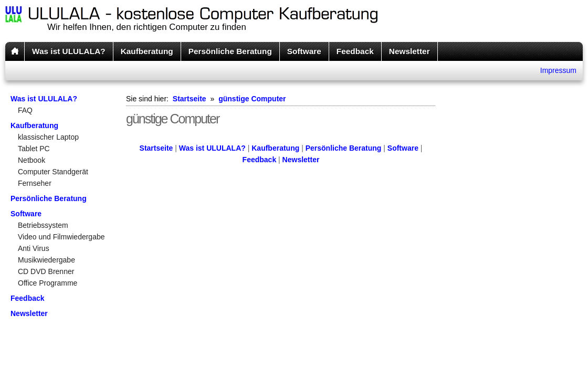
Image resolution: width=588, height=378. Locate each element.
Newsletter (409, 51)
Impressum (558, 70)
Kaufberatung (147, 51)
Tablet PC (34, 149)
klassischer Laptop (48, 137)
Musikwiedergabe (46, 260)
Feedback (355, 51)
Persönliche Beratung (230, 51)
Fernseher (35, 183)
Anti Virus (34, 248)
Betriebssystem (43, 225)
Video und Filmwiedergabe (61, 237)
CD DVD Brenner (46, 271)
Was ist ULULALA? (69, 51)
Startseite (190, 99)
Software (304, 51)
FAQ (25, 110)
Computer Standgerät (53, 172)
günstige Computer (252, 99)
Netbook (31, 160)
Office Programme (48, 283)
